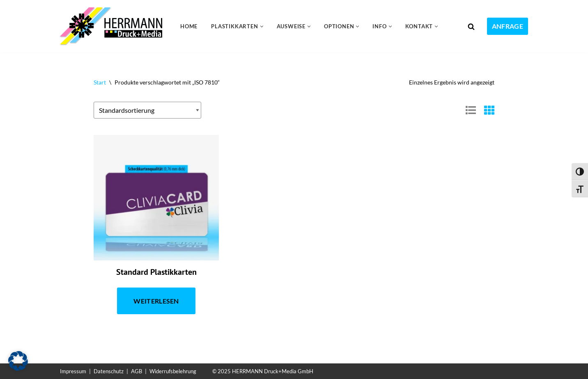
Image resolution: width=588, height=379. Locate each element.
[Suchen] (471, 26)
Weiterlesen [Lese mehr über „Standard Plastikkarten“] (156, 301)
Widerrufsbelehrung (173, 371)
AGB (137, 371)
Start (100, 82)
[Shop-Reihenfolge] (147, 110)
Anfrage (508, 26)
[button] (262, 26)
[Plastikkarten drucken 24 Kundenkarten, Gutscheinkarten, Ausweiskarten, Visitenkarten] (113, 26)
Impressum (73, 371)
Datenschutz (109, 371)
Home (189, 26)
